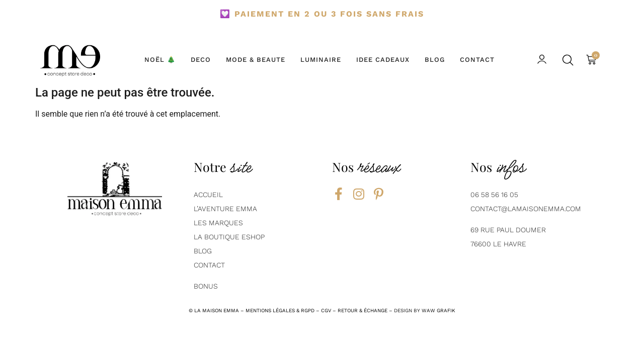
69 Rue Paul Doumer (508, 230)
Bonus (206, 286)
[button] (568, 60)
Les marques (218, 223)
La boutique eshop (229, 237)
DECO (201, 60)
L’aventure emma (225, 209)
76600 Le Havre (498, 244)
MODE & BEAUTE (256, 60)
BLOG (435, 60)
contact (209, 265)
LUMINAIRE (321, 60)
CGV (326, 310)
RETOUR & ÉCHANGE (363, 310)
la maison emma (217, 310)
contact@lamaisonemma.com (526, 209)
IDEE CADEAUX (383, 60)
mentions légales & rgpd (280, 310)
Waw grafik (438, 310)
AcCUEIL (208, 195)
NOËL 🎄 (160, 60)
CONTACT (477, 60)
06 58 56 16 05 (494, 195)
